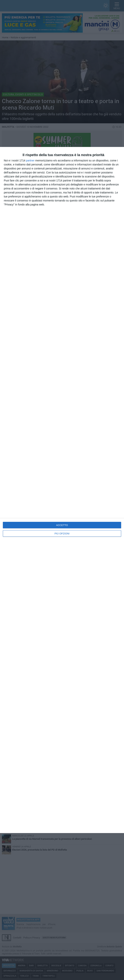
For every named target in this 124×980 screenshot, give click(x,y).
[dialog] (62, 490)
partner (30, 160)
